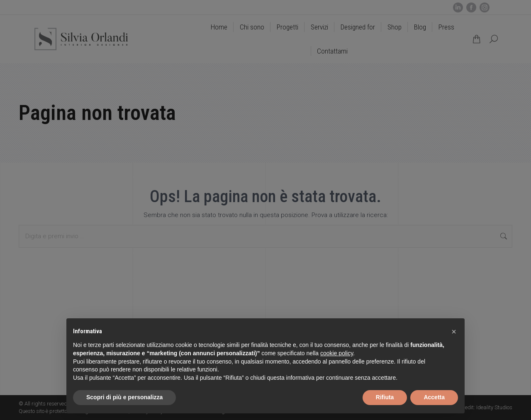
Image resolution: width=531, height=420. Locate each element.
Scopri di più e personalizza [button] (124, 397)
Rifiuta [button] (385, 397)
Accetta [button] (434, 397)
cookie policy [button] (337, 353)
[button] (454, 332)
